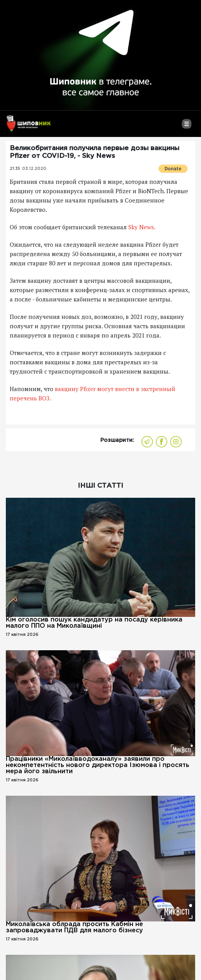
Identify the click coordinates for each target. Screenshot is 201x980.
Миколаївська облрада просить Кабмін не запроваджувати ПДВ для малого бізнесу (74, 927)
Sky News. (142, 227)
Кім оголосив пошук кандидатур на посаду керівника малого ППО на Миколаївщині (94, 623)
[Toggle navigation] (186, 127)
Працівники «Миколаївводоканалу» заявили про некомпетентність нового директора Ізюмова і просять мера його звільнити (98, 765)
